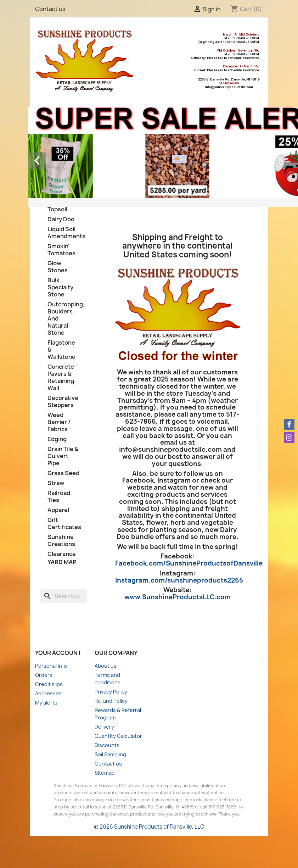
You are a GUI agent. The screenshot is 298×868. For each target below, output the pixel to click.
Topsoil (57, 209)
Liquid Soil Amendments (64, 233)
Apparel (58, 510)
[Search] (64, 596)
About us (106, 666)
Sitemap (105, 773)
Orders (44, 675)
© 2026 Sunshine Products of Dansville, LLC (149, 827)
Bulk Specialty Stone (60, 287)
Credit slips (49, 684)
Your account (58, 653)
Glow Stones (58, 267)
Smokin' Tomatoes (61, 250)
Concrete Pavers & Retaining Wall (61, 377)
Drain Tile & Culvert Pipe (63, 456)
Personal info (51, 666)
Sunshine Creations (61, 541)
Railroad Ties (59, 497)
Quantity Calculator (118, 736)
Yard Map (62, 562)
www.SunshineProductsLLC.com (178, 597)
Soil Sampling (110, 754)
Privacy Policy (111, 692)
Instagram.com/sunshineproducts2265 (179, 580)
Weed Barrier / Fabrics (59, 422)
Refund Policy (111, 701)
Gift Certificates (64, 524)
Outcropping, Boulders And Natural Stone (64, 319)
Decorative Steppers (63, 402)
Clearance (62, 554)
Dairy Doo (61, 219)
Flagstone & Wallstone (61, 350)
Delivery (104, 727)
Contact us (50, 9)
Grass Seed (63, 473)
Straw (56, 483)
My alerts (46, 703)
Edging (57, 439)
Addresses (48, 693)
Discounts (107, 745)
